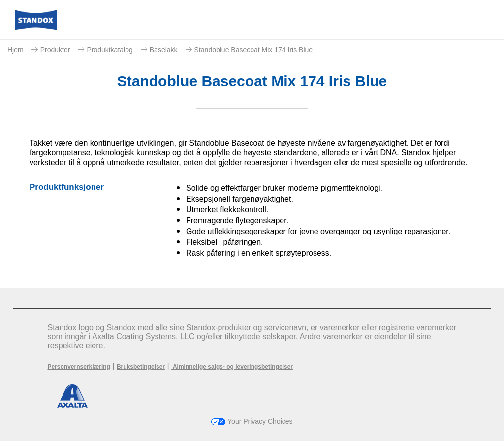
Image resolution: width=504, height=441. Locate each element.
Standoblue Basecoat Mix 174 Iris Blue (253, 50)
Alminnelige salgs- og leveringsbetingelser (232, 367)
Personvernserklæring (79, 367)
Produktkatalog (110, 50)
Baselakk (164, 50)
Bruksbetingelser (141, 367)
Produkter (55, 50)
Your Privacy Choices (252, 421)
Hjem (16, 50)
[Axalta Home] (36, 28)
